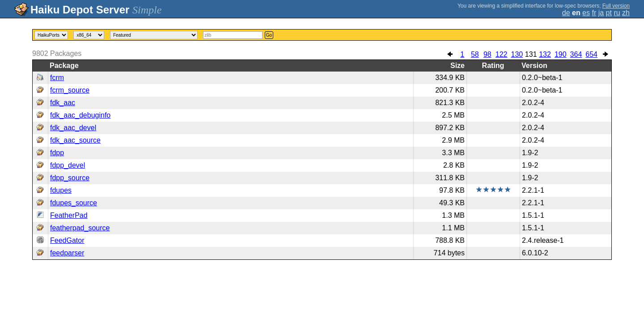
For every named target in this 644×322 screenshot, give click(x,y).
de (566, 13)
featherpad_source (80, 228)
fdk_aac (63, 103)
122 (502, 54)
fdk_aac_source (75, 140)
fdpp (57, 153)
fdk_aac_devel (73, 128)
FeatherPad (69, 215)
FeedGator (67, 240)
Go (269, 35)
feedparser (67, 253)
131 (531, 54)
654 (591, 54)
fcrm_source (70, 90)
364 (576, 54)
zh (626, 13)
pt (609, 13)
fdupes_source (74, 203)
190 (561, 54)
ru (617, 13)
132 (545, 54)
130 (517, 54)
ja (601, 13)
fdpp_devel (68, 165)
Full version (616, 6)
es (586, 13)
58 (475, 54)
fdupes (61, 190)
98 (487, 54)
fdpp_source (70, 178)
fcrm (57, 78)
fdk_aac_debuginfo (80, 115)
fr (594, 13)
